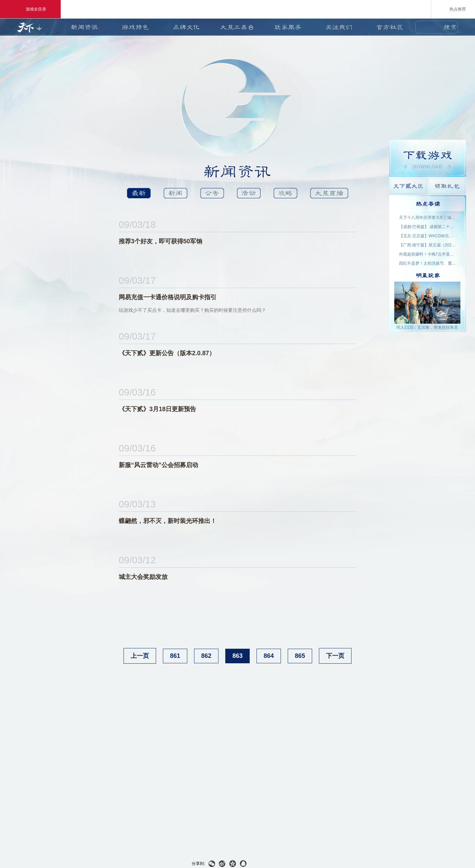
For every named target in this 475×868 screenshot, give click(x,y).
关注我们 (339, 27)
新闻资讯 (84, 27)
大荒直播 (329, 193)
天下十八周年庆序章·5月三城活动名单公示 (428, 218)
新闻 (175, 193)
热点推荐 (453, 9)
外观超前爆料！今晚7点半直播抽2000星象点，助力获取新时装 (428, 254)
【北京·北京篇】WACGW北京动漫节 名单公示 (428, 236)
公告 (212, 193)
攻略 (285, 193)
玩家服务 (288, 27)
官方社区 (390, 27)
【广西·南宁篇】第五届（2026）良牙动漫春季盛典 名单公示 (428, 245)
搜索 (450, 27)
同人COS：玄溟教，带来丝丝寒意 (427, 327)
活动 (249, 193)
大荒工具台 (237, 27)
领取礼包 (447, 186)
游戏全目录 (30, 9)
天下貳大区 (408, 186)
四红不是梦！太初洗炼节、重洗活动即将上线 (428, 263)
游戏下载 (428, 158)
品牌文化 (186, 27)
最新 (139, 193)
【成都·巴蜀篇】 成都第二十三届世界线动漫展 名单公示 (428, 227)
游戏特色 (135, 27)
